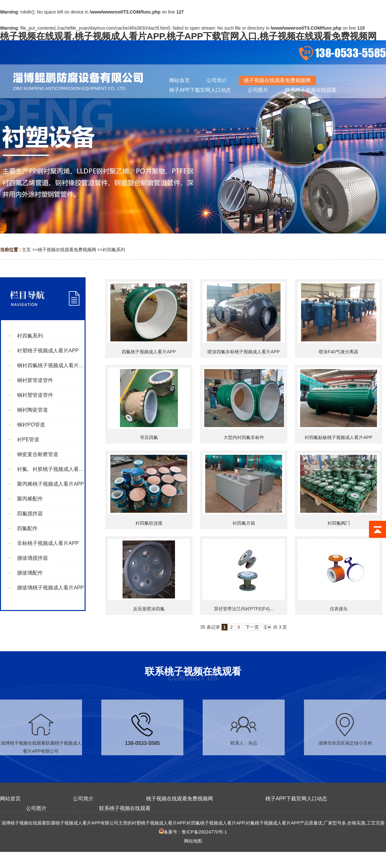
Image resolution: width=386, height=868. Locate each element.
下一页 (252, 627)
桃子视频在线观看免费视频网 (67, 250)
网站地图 (193, 841)
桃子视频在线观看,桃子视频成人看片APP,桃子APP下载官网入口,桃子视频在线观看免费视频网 (188, 36)
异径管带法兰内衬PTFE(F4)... (244, 609)
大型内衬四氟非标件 (244, 437)
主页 (26, 250)
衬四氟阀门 (339, 523)
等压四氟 (149, 437)
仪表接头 (339, 609)
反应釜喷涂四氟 (149, 609)
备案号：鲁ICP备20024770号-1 (193, 832)
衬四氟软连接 (149, 523)
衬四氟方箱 (244, 523)
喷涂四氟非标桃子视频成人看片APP (244, 352)
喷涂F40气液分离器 (338, 352)
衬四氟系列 (114, 250)
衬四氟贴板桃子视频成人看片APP (338, 437)
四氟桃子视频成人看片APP (149, 352)
